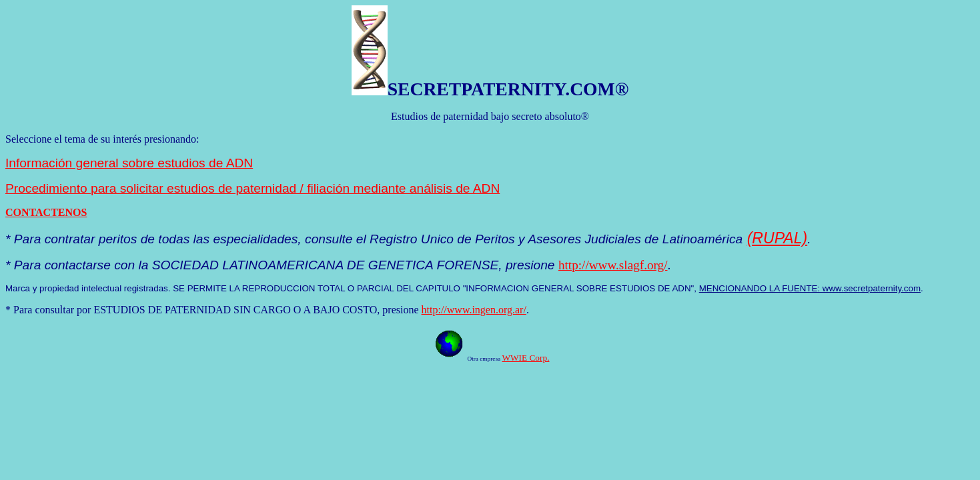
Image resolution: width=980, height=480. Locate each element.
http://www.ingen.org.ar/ (474, 310)
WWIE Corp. (525, 358)
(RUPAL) (777, 238)
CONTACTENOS (46, 212)
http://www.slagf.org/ (613, 265)
